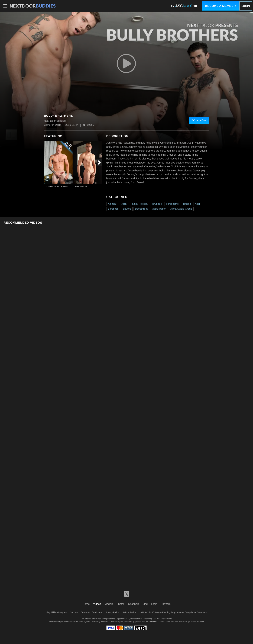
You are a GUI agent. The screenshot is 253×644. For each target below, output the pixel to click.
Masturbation (159, 209)
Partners (166, 604)
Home (86, 604)
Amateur (113, 204)
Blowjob (127, 209)
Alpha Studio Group (181, 209)
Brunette (157, 204)
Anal (197, 204)
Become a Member (220, 6)
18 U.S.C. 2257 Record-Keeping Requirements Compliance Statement (173, 612)
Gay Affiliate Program (57, 612)
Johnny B (81, 187)
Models (109, 604)
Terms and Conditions (92, 612)
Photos (121, 604)
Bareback (113, 209)
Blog (145, 604)
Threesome (172, 204)
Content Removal (197, 621)
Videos (97, 604)
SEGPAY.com (151, 621)
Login (246, 6)
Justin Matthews (56, 187)
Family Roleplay (139, 204)
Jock (124, 204)
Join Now (199, 120)
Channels (134, 604)
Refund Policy (129, 612)
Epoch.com (64, 621)
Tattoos (187, 204)
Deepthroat (141, 209)
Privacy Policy (112, 612)
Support (74, 612)
